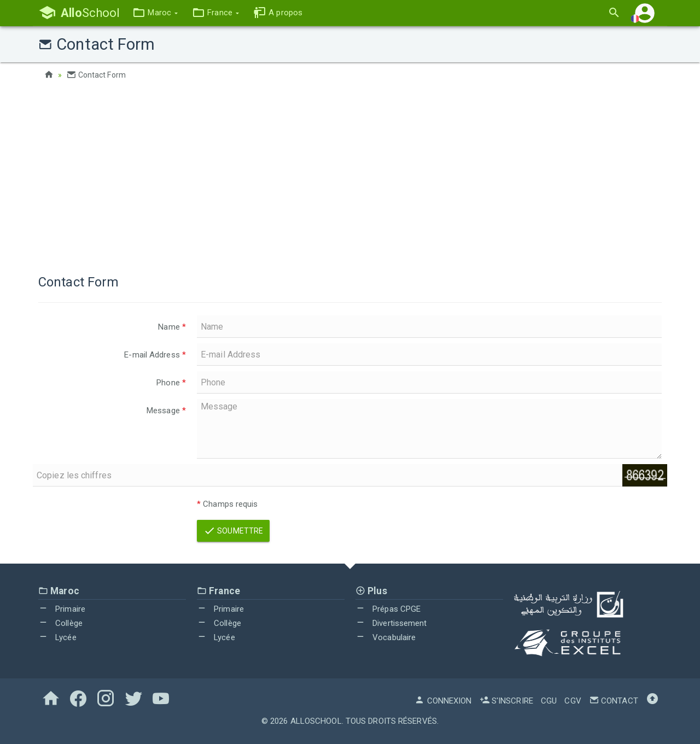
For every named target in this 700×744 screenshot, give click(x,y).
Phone (171, 383)
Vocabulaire (386, 637)
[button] (155, 13)
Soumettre (233, 531)
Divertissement (391, 623)
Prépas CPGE (388, 609)
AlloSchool (316, 721)
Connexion (443, 701)
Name (172, 327)
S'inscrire (506, 701)
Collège (60, 623)
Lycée (57, 637)
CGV (573, 701)
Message (166, 411)
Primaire (62, 609)
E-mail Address (155, 355)
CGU (549, 701)
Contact (614, 701)
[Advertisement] (350, 175)
